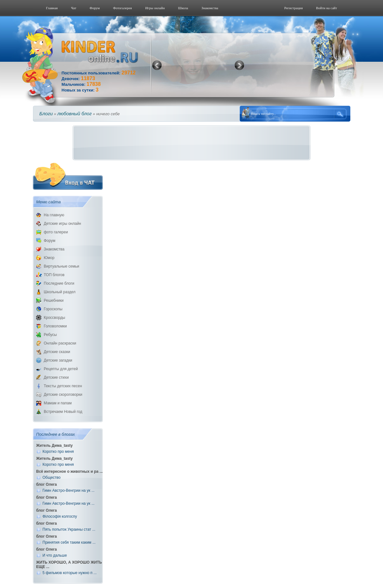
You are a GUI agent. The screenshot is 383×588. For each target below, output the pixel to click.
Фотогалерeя (122, 8)
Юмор (49, 258)
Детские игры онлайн (62, 224)
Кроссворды (54, 318)
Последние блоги (59, 283)
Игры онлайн (155, 8)
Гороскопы (53, 309)
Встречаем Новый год (63, 412)
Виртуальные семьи (62, 266)
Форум (95, 8)
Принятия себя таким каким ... (69, 542)
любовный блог (75, 114)
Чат (74, 8)
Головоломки (55, 326)
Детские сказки (57, 352)
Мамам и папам (58, 403)
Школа (183, 8)
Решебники (54, 300)
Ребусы (50, 335)
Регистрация (293, 8)
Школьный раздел (60, 292)
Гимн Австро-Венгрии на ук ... (68, 490)
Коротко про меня (58, 452)
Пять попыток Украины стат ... (69, 529)
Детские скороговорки (63, 395)
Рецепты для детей (61, 369)
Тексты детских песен (63, 386)
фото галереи (56, 232)
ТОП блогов (54, 275)
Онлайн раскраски (60, 343)
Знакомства (210, 8)
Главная (52, 8)
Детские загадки (58, 360)
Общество (52, 477)
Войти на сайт (327, 8)
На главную (54, 215)
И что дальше (55, 555)
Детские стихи (56, 377)
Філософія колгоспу (60, 516)
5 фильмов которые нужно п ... (70, 573)
